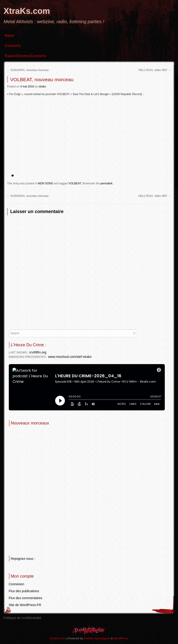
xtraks (42, 87)
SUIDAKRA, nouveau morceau (28, 70)
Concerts (13, 46)
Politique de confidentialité (22, 618)
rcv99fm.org (38, 352)
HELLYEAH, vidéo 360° (155, 70)
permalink (106, 183)
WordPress (121, 638)
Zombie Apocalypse (97, 638)
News (10, 36)
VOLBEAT (75, 183)
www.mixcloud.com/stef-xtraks (70, 357)
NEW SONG (46, 183)
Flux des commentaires (26, 598)
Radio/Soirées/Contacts (25, 56)
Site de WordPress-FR (25, 605)
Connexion (17, 584)
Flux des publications (24, 591)
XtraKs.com (27, 11)
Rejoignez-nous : (23, 559)
